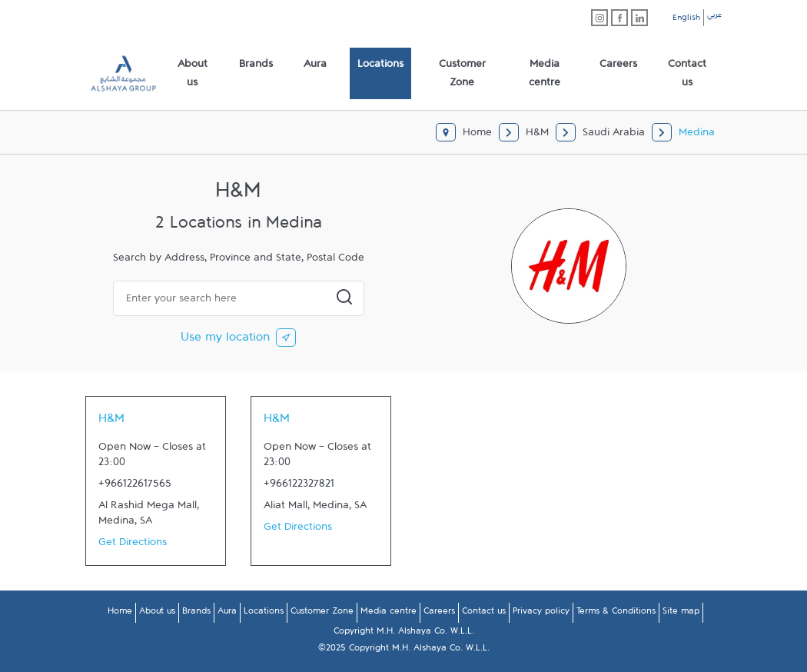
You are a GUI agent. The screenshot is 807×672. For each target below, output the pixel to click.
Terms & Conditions (616, 614)
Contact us (484, 614)
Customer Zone (322, 614)
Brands (196, 614)
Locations (264, 614)
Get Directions (133, 545)
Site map (681, 614)
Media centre (389, 614)
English (686, 20)
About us (157, 614)
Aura (227, 614)
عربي (714, 17)
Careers (439, 614)
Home (120, 614)
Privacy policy (541, 614)
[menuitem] (193, 74)
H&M (111, 422)
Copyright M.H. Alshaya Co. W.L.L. (404, 634)
